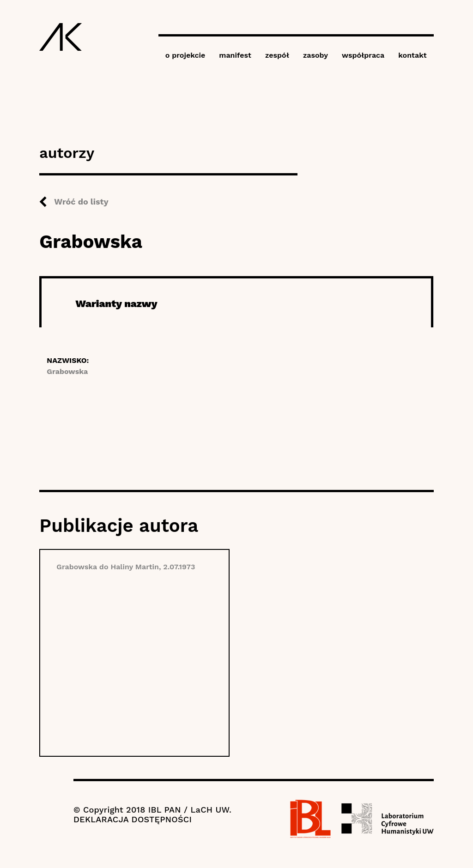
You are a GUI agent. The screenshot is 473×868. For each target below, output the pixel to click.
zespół (277, 55)
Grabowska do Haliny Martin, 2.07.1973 (126, 567)
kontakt (412, 55)
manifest (235, 55)
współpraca (363, 55)
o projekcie (185, 55)
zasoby (315, 55)
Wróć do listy (81, 202)
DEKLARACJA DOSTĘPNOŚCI (133, 819)
